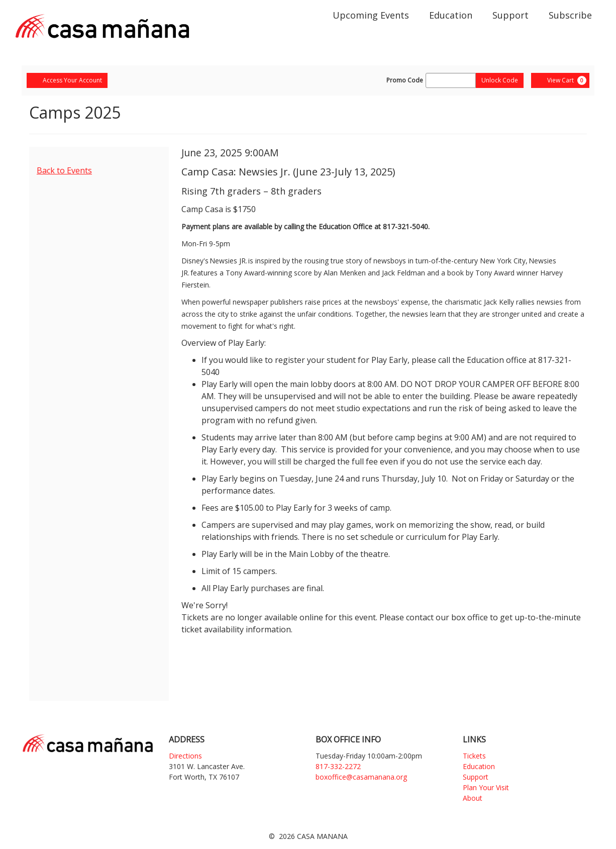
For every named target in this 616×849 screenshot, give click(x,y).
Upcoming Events (371, 15)
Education (451, 15)
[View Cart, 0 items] (560, 80)
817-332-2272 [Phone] (338, 766)
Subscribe (570, 15)
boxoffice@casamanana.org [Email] (361, 777)
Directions (185, 756)
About (473, 798)
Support (510, 15)
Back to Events (64, 170)
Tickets (474, 756)
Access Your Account (67, 80)
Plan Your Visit (486, 787)
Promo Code (405, 80)
